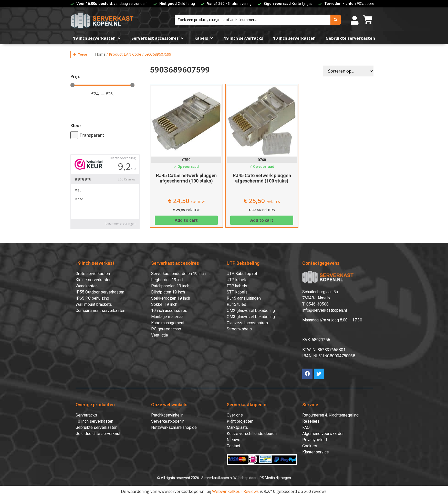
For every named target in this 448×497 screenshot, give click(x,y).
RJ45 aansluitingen (244, 298)
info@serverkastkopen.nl (325, 310)
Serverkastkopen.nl (168, 421)
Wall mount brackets (94, 304)
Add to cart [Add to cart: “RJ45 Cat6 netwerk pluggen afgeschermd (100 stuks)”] (262, 220)
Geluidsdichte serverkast (98, 434)
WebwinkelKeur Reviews (235, 491)
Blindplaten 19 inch (168, 292)
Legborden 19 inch (168, 280)
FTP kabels (237, 286)
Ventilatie (160, 335)
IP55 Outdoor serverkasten (100, 292)
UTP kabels (237, 280)
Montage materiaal (168, 317)
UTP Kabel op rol (242, 274)
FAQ (306, 427)
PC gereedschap (166, 329)
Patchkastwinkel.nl (168, 415)
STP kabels (237, 292)
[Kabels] (204, 38)
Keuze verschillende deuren (252, 434)
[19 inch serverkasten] (97, 38)
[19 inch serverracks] (243, 38)
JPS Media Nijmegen (274, 478)
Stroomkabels (239, 329)
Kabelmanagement (168, 323)
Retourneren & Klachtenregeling (330, 415)
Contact (233, 446)
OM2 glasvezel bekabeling (251, 311)
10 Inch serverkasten (94, 421)
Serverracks (86, 415)
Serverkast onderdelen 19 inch (178, 274)
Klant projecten (240, 421)
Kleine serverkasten (93, 280)
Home (100, 54)
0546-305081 (319, 304)
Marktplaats (237, 427)
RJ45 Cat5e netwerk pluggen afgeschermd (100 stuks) (186, 178)
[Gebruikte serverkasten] (350, 38)
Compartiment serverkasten (100, 311)
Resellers (311, 421)
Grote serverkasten (93, 274)
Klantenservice (316, 452)
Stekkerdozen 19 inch (171, 298)
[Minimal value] (102, 85)
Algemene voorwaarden (323, 434)
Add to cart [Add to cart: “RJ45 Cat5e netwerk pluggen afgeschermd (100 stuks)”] (186, 220)
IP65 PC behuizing (92, 298)
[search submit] (336, 20)
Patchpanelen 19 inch (170, 286)
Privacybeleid (315, 440)
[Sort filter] (348, 71)
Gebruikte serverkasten (96, 427)
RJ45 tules (236, 304)
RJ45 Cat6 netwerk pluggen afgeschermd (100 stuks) (262, 178)
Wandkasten (87, 286)
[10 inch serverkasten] (294, 38)
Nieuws (233, 440)
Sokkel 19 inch (164, 304)
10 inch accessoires (169, 311)
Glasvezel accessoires (247, 323)
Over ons (235, 415)
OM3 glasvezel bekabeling (251, 317)
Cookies (310, 446)
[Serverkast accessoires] (158, 38)
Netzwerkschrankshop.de (174, 427)
